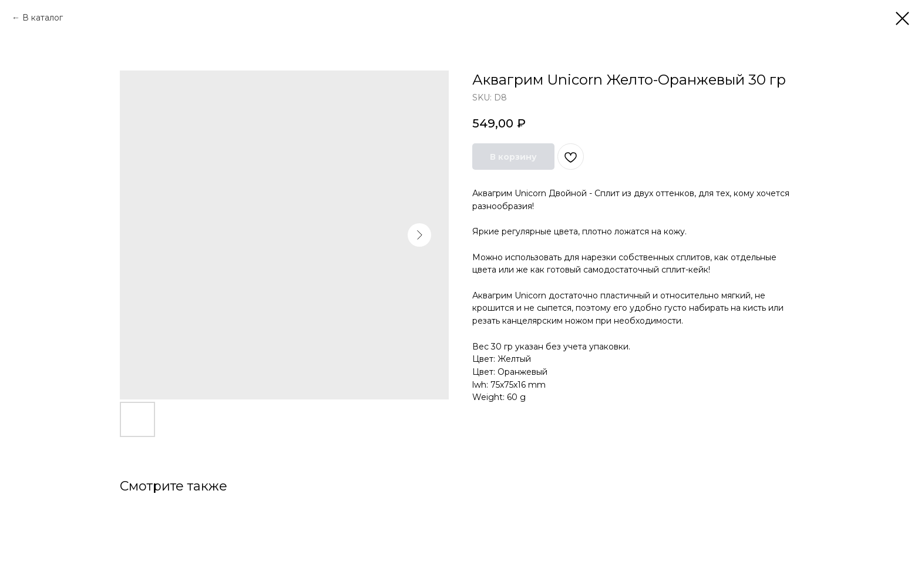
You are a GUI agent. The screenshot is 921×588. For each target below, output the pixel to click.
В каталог (43, 18)
